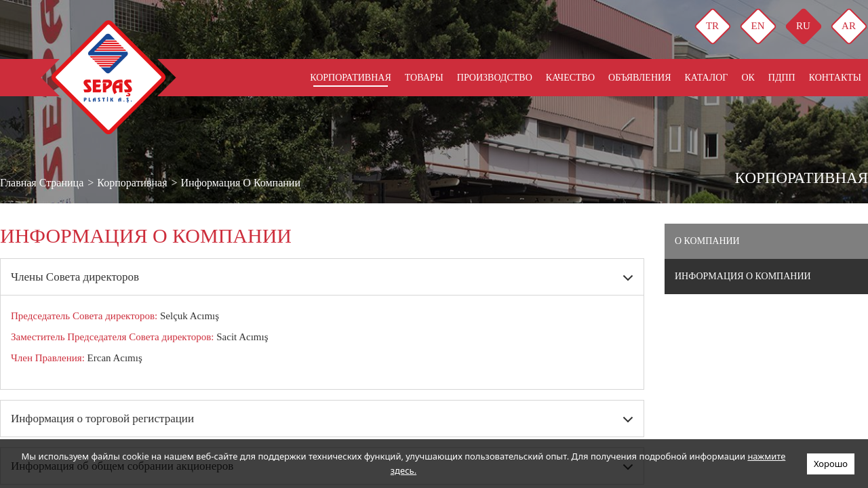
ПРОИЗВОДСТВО (495, 78)
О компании (707, 241)
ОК (748, 78)
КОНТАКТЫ (835, 78)
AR (849, 26)
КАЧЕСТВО (570, 78)
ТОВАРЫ (424, 78)
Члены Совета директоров (75, 277)
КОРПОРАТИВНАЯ (351, 78)
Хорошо (831, 464)
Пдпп (782, 78)
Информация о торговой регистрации (102, 419)
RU (803, 26)
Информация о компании (743, 276)
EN (758, 26)
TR (712, 26)
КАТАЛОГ (706, 78)
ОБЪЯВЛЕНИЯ (639, 78)
